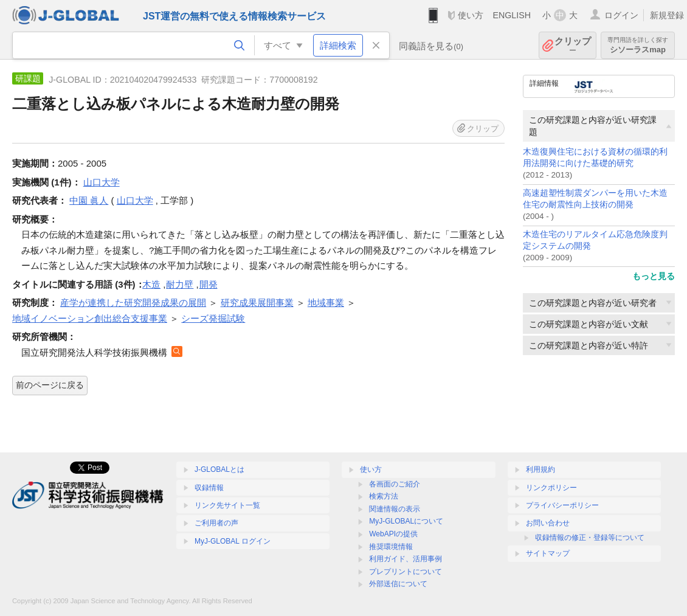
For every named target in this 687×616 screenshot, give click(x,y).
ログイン (621, 15)
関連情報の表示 (395, 509)
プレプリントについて (406, 572)
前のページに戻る (50, 385)
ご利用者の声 (216, 523)
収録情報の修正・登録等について (590, 538)
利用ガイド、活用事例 (406, 559)
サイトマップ (548, 553)
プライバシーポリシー (562, 505)
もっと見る (654, 276)
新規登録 (667, 15)
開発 (209, 284)
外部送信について (398, 584)
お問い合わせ (548, 523)
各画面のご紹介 (395, 484)
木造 (151, 284)
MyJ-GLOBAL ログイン (233, 541)
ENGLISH (512, 15)
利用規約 (540, 469)
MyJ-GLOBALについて (406, 521)
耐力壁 (180, 284)
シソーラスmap (638, 45)
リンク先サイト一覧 (227, 505)
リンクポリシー (551, 488)
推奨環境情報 (391, 547)
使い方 (471, 15)
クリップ (573, 45)
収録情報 (209, 488)
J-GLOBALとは (219, 469)
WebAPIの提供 (393, 534)
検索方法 (384, 496)
